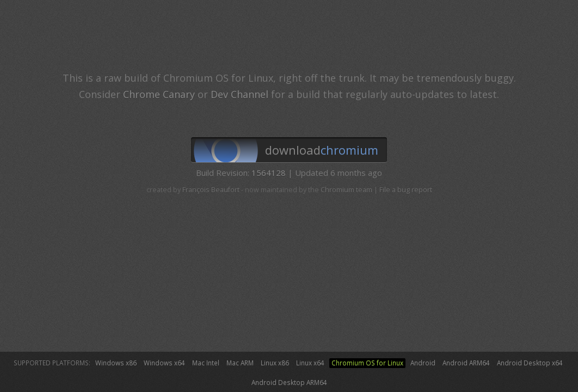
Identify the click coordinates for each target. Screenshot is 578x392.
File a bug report (406, 190)
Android (423, 363)
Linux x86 (275, 363)
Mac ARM (240, 363)
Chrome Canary (159, 94)
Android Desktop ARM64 (289, 382)
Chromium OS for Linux (367, 363)
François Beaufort (211, 190)
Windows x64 (164, 363)
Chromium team (346, 190)
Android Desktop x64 (530, 363)
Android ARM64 (466, 363)
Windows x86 (116, 363)
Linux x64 (310, 363)
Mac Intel (206, 363)
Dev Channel (239, 94)
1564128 (269, 173)
